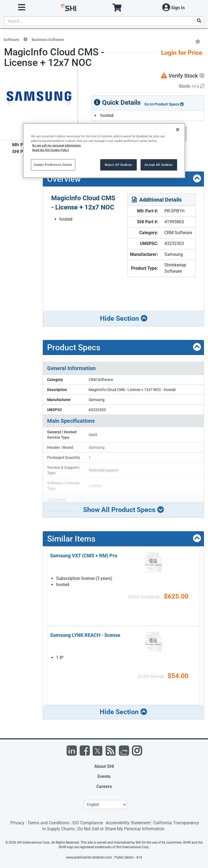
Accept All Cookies (159, 165)
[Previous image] (10, 103)
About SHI (104, 766)
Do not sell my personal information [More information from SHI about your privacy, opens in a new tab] (56, 145)
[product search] (104, 21)
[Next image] (67, 103)
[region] (104, 150)
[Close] (178, 129)
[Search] (199, 21)
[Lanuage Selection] (105, 805)
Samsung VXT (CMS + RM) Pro (84, 556)
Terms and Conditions (48, 823)
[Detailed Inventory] (192, 86)
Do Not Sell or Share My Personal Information (121, 829)
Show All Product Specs (123, 509)
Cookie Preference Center (53, 165)
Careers (104, 786)
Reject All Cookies (118, 165)
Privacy (17, 823)
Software (11, 40)
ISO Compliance (88, 823)
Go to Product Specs (164, 104)
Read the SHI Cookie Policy (51, 150)
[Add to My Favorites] (198, 41)
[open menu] (22, 7)
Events (104, 776)
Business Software (48, 40)
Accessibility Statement (128, 823)
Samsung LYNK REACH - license (85, 635)
